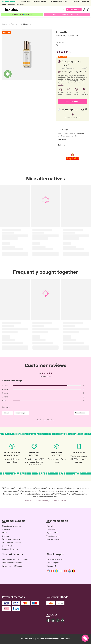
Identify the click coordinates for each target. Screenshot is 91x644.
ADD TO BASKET (73, 102)
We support (51, 566)
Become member (74, 10)
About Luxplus (52, 563)
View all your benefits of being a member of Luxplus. (46, 500)
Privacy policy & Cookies (12, 566)
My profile (50, 526)
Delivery (6, 536)
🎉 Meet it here (22, 14)
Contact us (7, 529)
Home (5, 24)
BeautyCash (7, 546)
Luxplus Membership (55, 559)
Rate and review (53, 539)
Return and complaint (11, 539)
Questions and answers (12, 526)
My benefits (51, 529)
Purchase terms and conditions (15, 559)
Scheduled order (53, 536)
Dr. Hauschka (26, 24)
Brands (14, 24)
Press (4, 533)
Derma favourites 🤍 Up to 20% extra (67, 14)
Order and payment (10, 549)
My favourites (52, 533)
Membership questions (12, 543)
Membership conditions (12, 563)
